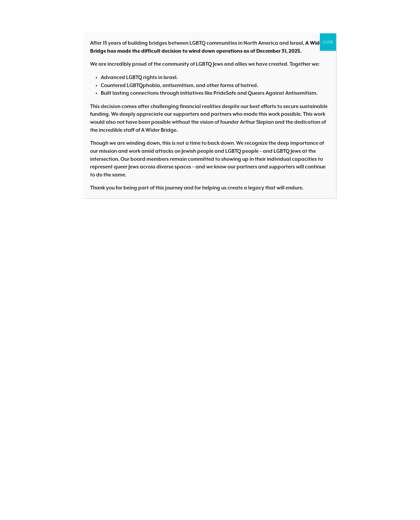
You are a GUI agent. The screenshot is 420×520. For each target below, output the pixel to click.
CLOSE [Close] (328, 42)
